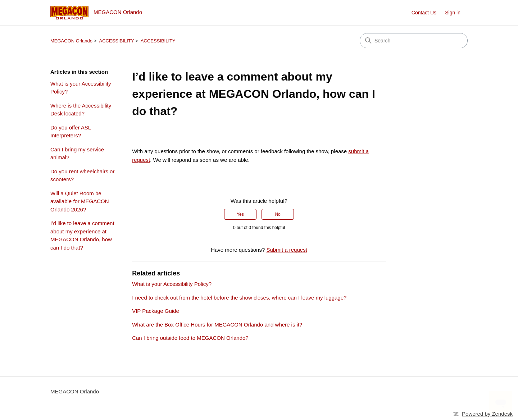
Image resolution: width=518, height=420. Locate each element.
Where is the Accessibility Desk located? (81, 110)
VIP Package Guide (156, 311)
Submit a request (287, 250)
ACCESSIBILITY (117, 41)
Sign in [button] (453, 13)
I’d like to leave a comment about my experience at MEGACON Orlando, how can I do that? (82, 235)
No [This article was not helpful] (278, 214)
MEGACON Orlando (71, 41)
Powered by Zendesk (487, 414)
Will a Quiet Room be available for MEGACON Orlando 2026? (80, 201)
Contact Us (424, 13)
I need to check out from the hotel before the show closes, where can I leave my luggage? (239, 298)
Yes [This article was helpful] (240, 214)
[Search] (414, 41)
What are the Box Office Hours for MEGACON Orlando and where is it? (217, 325)
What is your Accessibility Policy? (81, 88)
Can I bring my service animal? (77, 154)
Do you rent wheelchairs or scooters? (82, 175)
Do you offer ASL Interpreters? (71, 132)
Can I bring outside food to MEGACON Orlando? (190, 338)
